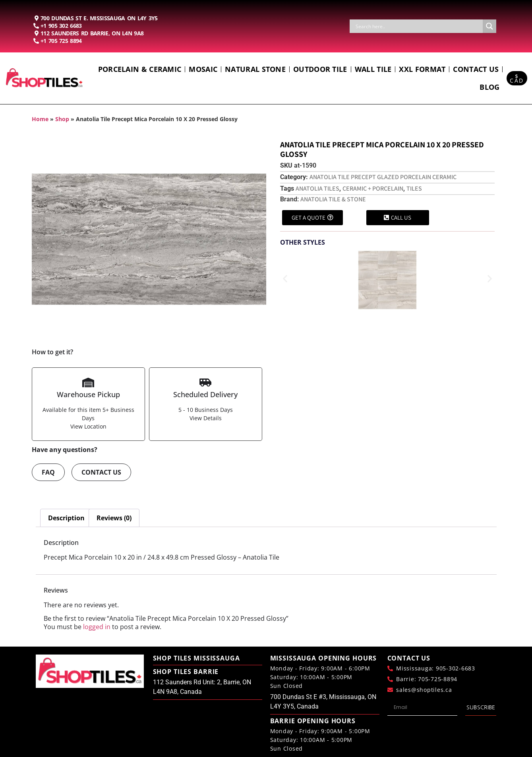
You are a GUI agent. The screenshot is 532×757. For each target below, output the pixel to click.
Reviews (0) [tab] (114, 518)
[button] (285, 279)
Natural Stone (255, 69)
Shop (62, 119)
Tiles (414, 188)
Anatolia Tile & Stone (333, 199)
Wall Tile (373, 69)
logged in (97, 627)
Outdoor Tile (320, 69)
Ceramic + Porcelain (373, 188)
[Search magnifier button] (489, 26)
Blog (489, 87)
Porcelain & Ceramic (140, 69)
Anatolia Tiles (317, 188)
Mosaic (203, 69)
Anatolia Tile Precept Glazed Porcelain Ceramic (383, 177)
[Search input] (418, 26)
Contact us (476, 69)
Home (40, 119)
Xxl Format (422, 69)
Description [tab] (66, 518)
